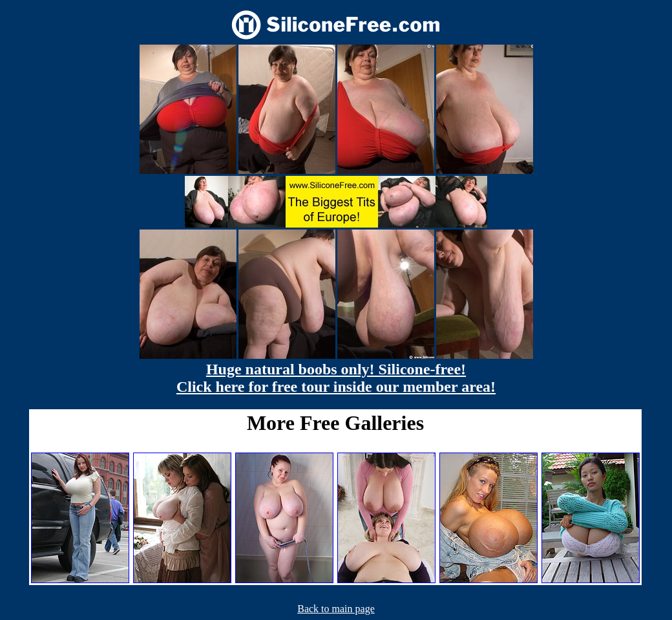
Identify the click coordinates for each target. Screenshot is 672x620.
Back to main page (336, 609)
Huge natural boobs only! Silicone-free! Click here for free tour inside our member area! (336, 378)
